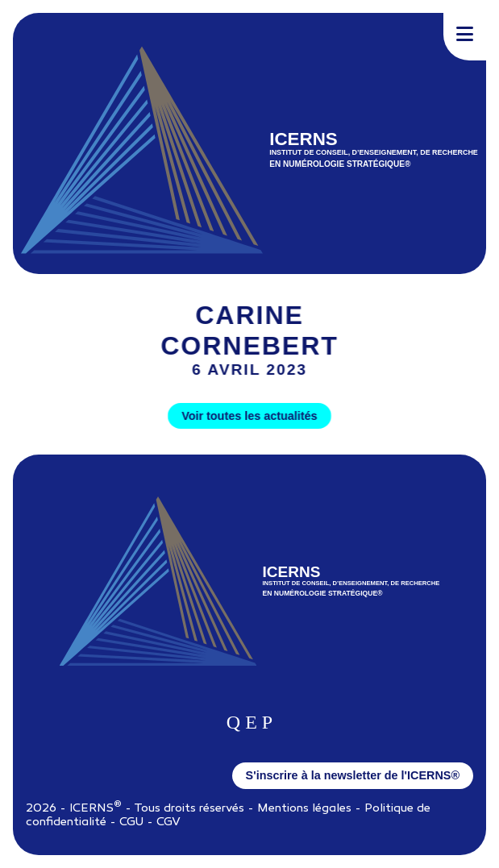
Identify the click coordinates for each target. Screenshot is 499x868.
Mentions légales (304, 809)
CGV (168, 822)
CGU (131, 822)
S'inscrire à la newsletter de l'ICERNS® (353, 775)
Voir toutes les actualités (249, 416)
